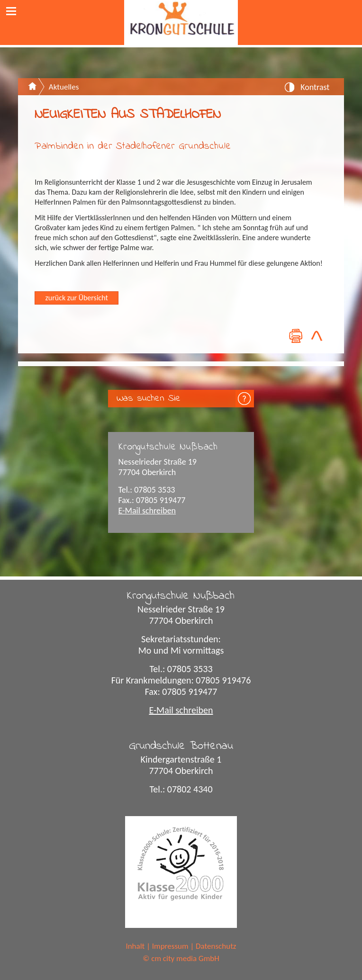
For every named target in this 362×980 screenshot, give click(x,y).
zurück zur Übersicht (77, 298)
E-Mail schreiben (147, 511)
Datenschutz (216, 946)
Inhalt (135, 946)
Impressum (170, 946)
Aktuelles (64, 87)
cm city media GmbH (185, 958)
